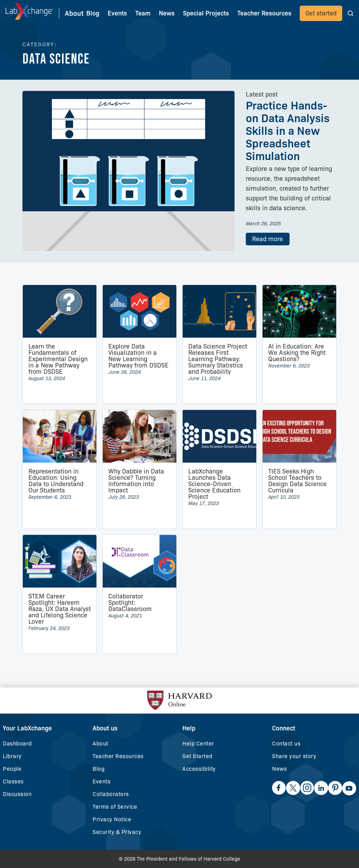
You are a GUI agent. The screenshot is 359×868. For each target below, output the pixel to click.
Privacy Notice (112, 819)
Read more (267, 239)
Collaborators (111, 794)
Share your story (294, 756)
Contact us (286, 744)
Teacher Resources (118, 756)
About (100, 744)
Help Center (198, 744)
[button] (351, 13)
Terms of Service (115, 807)
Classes (13, 781)
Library (12, 756)
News (279, 769)
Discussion (17, 794)
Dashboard (17, 744)
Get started (321, 13)
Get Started (197, 756)
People (12, 769)
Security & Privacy (117, 832)
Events (117, 13)
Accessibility (199, 769)
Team (143, 13)
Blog (93, 13)
